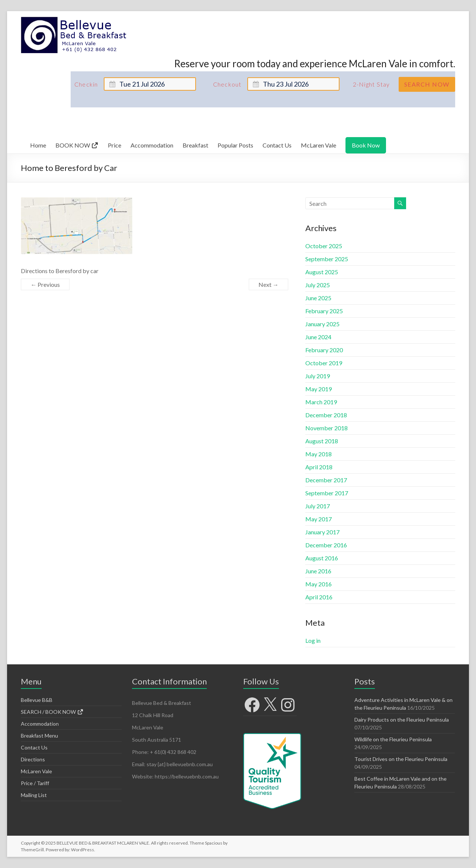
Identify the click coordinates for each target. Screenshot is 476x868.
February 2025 (324, 311)
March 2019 (321, 402)
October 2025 (324, 246)
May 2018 (319, 454)
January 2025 (322, 324)
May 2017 (319, 519)
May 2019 (319, 389)
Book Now (366, 145)
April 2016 (319, 597)
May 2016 (319, 584)
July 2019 (318, 376)
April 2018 (319, 467)
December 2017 (326, 480)
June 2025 (318, 298)
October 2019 (324, 363)
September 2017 (327, 493)
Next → (268, 284)
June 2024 (318, 337)
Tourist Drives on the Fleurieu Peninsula (401, 759)
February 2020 (324, 350)
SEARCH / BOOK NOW (52, 712)
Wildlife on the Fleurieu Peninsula (393, 739)
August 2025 (322, 272)
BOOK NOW (77, 145)
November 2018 (327, 428)
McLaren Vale (319, 145)
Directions (33, 759)
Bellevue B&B (37, 700)
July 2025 (318, 285)
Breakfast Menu (39, 736)
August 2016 (322, 558)
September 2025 (327, 259)
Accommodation (152, 145)
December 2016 (326, 545)
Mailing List (34, 795)
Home (38, 145)
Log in (313, 640)
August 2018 (322, 441)
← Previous (45, 284)
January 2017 (322, 532)
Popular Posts (235, 145)
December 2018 (326, 415)
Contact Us (277, 145)
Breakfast (195, 145)
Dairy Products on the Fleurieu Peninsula (402, 720)
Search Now (427, 84)
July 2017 (318, 506)
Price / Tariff (35, 783)
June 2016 (318, 571)
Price (115, 145)
